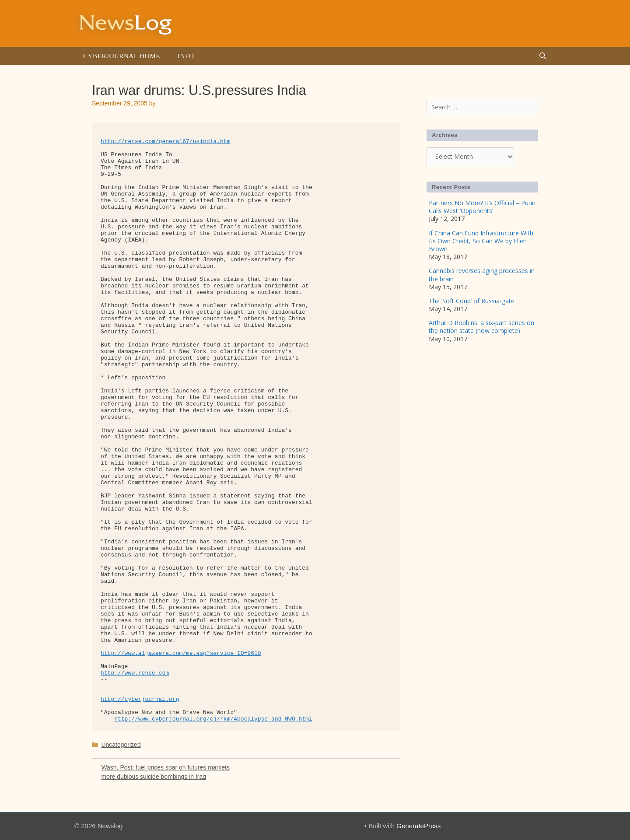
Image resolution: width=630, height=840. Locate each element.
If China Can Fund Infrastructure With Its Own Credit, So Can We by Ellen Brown (481, 241)
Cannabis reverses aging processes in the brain (482, 275)
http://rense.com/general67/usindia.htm (165, 142)
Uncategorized (121, 745)
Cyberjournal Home (122, 56)
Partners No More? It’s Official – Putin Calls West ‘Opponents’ (482, 207)
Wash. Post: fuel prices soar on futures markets (165, 767)
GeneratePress (418, 826)
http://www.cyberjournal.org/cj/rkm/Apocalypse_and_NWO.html (213, 719)
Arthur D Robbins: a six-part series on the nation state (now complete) (481, 327)
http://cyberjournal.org (140, 699)
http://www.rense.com (135, 673)
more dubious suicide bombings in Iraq (154, 777)
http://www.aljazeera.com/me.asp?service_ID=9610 (181, 653)
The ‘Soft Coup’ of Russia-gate (472, 301)
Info (186, 56)
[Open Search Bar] (543, 56)
